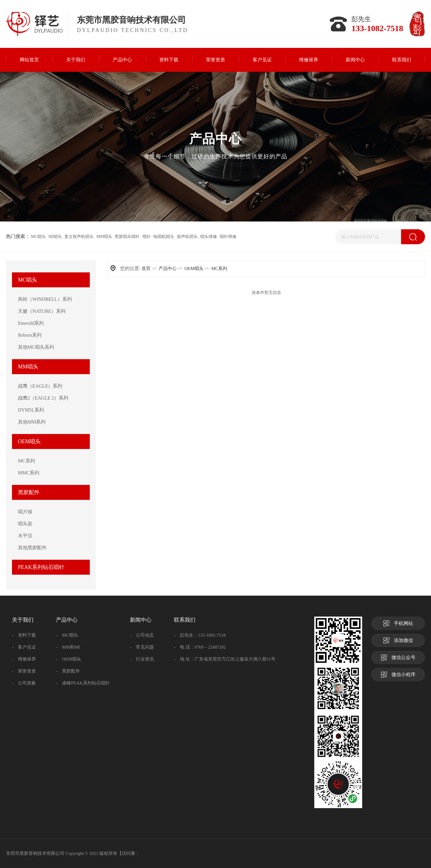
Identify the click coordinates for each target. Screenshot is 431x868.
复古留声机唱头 (79, 237)
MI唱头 (55, 237)
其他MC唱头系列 (36, 347)
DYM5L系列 (31, 410)
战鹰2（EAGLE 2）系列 (43, 398)
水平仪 (25, 536)
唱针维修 (228, 237)
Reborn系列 (30, 335)
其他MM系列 (32, 422)
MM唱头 (104, 237)
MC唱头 (39, 237)
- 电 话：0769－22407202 (200, 647)
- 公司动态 (142, 635)
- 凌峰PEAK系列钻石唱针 (83, 683)
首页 (146, 268)
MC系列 (26, 461)
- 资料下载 (24, 635)
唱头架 (25, 524)
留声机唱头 (187, 237)
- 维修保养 (24, 659)
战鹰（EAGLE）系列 (40, 386)
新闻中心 (141, 620)
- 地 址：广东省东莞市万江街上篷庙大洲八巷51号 (225, 659)
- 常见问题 (142, 647)
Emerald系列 (31, 323)
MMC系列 (29, 473)
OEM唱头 (29, 441)
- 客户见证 (24, 647)
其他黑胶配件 (32, 548)
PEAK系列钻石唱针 (41, 567)
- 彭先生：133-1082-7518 (200, 635)
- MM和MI (68, 647)
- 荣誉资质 (24, 671)
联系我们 (185, 620)
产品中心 (168, 268)
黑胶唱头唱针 (127, 237)
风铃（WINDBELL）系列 (45, 299)
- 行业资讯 (142, 659)
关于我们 (23, 620)
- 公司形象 (24, 683)
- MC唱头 (67, 635)
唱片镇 (25, 512)
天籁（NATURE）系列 (42, 311)
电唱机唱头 (164, 237)
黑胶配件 (29, 492)
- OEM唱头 (68, 659)
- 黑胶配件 (68, 671)
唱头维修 (209, 237)
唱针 (147, 237)
